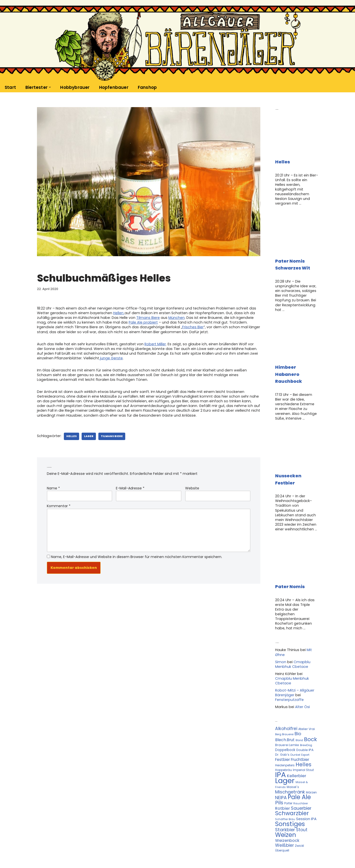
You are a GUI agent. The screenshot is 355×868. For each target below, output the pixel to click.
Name (53, 483)
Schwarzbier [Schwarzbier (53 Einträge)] (292, 789)
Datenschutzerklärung (79, 852)
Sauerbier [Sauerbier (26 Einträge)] (301, 784)
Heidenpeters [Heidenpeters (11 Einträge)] (285, 743)
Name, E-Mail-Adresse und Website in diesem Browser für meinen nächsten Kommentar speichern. (137, 550)
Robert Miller (152, 342)
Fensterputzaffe (289, 679)
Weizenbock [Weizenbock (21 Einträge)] (287, 814)
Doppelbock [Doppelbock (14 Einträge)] (285, 728)
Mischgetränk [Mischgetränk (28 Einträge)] (290, 768)
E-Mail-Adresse (130, 483)
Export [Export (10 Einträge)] (305, 733)
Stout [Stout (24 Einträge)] (302, 804)
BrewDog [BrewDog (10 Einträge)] (306, 723)
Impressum (116, 852)
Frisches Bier (161, 326)
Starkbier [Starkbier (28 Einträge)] (285, 803)
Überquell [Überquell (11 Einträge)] (282, 823)
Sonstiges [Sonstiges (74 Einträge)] (290, 798)
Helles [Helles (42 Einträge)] (303, 742)
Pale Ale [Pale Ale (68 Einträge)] (299, 773)
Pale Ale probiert (130, 321)
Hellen (117, 312)
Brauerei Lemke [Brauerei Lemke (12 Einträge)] (287, 723)
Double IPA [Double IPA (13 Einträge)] (305, 728)
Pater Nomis (290, 575)
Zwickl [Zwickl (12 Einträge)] (299, 819)
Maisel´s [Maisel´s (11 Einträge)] (293, 764)
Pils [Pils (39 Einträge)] (279, 779)
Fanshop (146, 87)
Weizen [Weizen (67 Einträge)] (286, 808)
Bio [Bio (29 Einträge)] (298, 713)
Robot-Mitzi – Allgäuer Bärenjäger (294, 673)
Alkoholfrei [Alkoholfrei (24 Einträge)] (286, 708)
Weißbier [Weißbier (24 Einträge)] (284, 818)
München (172, 317)
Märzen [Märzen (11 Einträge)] (311, 769)
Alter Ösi (302, 687)
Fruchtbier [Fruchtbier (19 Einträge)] (300, 737)
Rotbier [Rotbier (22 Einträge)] (283, 784)
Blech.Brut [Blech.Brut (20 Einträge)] (285, 718)
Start (10, 87)
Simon (281, 643)
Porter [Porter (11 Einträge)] (288, 779)
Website (192, 483)
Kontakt (45, 852)
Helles (70, 432)
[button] (50, 87)
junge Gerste (110, 356)
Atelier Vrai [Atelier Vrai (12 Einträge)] (307, 708)
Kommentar (59, 501)
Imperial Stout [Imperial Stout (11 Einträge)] (303, 747)
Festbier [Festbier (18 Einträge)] (283, 737)
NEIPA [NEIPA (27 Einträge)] (281, 774)
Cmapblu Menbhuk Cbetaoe (292, 645)
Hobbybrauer (74, 87)
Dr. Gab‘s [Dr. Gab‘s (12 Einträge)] (282, 733)
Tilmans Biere (144, 317)
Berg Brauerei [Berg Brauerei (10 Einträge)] (284, 713)
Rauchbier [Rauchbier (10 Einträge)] (301, 779)
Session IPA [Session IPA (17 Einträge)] (306, 794)
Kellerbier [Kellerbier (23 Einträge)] (297, 753)
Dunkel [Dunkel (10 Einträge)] (295, 733)
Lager (87, 432)
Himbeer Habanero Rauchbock (289, 366)
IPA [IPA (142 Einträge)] (281, 752)
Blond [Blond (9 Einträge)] (299, 719)
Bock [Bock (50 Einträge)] (311, 718)
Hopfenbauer (113, 87)
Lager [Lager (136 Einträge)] (285, 758)
